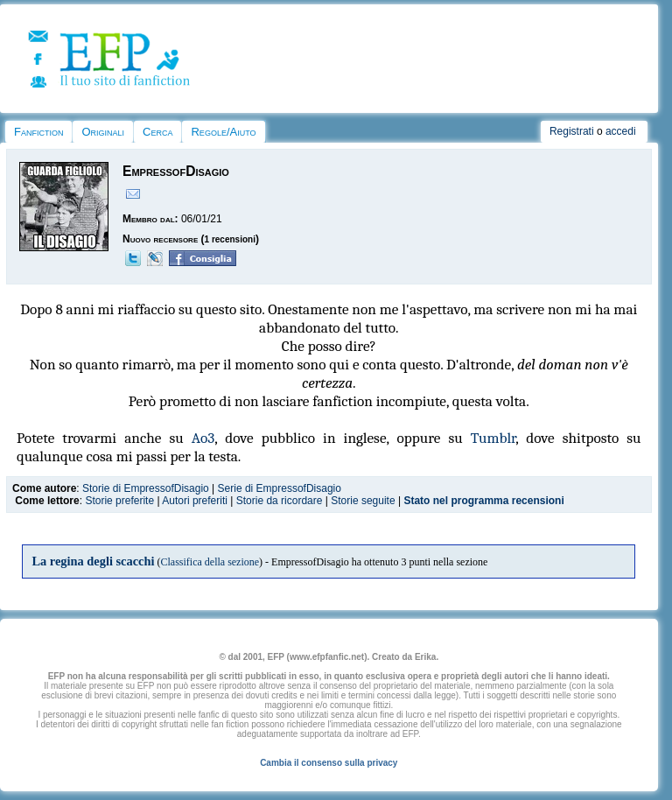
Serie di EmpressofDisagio (280, 488)
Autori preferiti (195, 501)
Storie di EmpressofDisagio (146, 488)
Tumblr (493, 438)
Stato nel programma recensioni (483, 501)
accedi (621, 131)
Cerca (157, 132)
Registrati (572, 131)
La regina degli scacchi (93, 561)
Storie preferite (119, 501)
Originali (103, 132)
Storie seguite (363, 501)
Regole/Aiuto (223, 132)
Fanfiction (38, 132)
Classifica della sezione (210, 562)
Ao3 (203, 438)
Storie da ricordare (280, 501)
